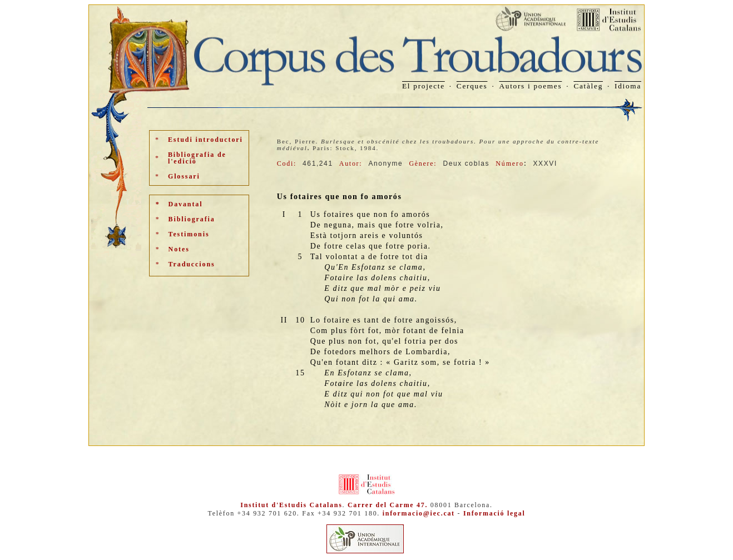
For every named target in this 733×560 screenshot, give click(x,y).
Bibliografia (192, 219)
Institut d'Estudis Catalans (291, 505)
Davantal (186, 204)
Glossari (184, 176)
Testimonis (189, 234)
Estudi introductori (205, 140)
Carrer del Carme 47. (388, 505)
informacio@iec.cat (419, 513)
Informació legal (494, 513)
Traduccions (192, 264)
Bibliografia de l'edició (197, 158)
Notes (179, 249)
